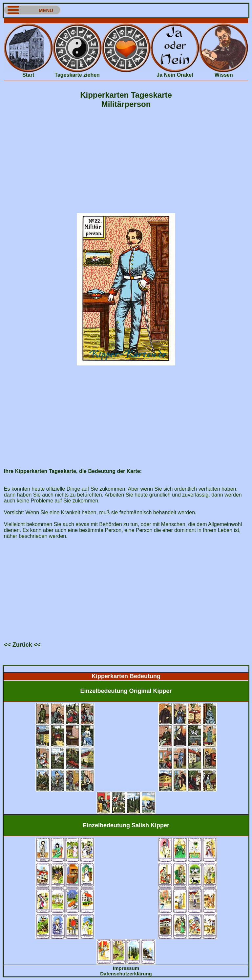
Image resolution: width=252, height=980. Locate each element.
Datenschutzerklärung (126, 974)
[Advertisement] (126, 21)
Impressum (126, 968)
